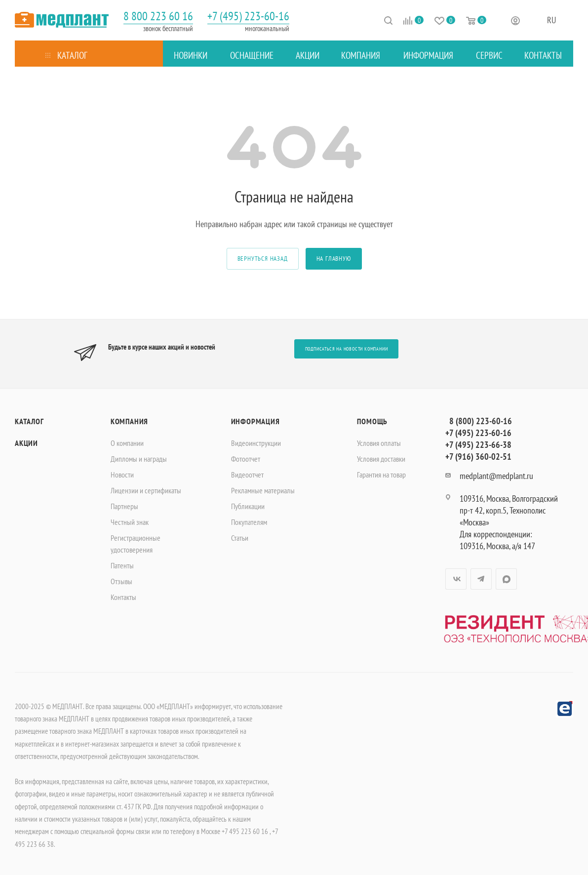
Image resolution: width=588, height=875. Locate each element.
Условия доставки (381, 459)
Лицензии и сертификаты (146, 490)
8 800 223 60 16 (158, 16)
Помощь (372, 421)
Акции (26, 443)
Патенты (122, 565)
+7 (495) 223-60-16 (248, 16)
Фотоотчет (246, 459)
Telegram (481, 579)
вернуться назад (263, 259)
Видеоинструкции (256, 443)
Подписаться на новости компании (347, 349)
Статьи (240, 538)
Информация (255, 421)
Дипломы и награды (139, 459)
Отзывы (121, 581)
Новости (122, 475)
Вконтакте (456, 579)
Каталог (29, 421)
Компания (129, 421)
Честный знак (130, 522)
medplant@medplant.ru (496, 476)
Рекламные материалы (263, 490)
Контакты (123, 597)
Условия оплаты (379, 443)
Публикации (248, 506)
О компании (127, 443)
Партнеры (124, 506)
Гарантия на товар (381, 475)
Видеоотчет (247, 475)
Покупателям (249, 522)
